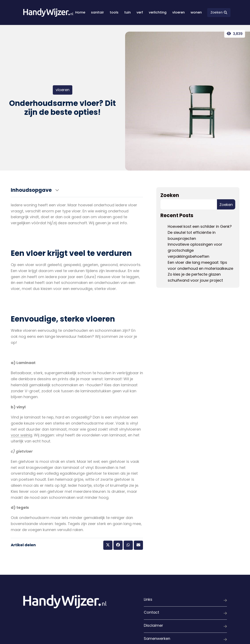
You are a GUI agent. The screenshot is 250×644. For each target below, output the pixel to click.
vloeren (179, 12)
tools (114, 12)
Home (80, 12)
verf (140, 12)
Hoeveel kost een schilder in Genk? (200, 226)
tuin (127, 12)
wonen (196, 12)
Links (185, 600)
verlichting (158, 12)
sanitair (97, 12)
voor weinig (22, 435)
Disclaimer (185, 626)
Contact (185, 613)
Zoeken (170, 195)
